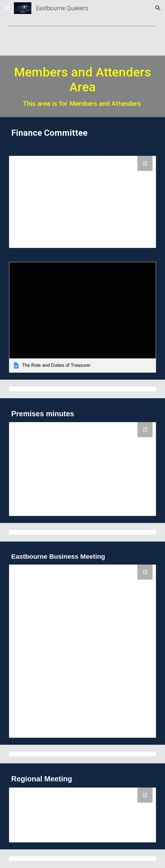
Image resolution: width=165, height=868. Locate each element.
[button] (7, 8)
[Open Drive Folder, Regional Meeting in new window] (145, 795)
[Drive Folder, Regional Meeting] (82, 815)
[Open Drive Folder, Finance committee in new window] (145, 163)
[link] (82, 317)
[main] (82, 86)
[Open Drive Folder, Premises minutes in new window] (145, 430)
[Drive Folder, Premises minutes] (82, 469)
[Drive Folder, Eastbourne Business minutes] (82, 651)
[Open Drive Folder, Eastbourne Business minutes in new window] (145, 572)
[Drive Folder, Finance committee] (82, 202)
